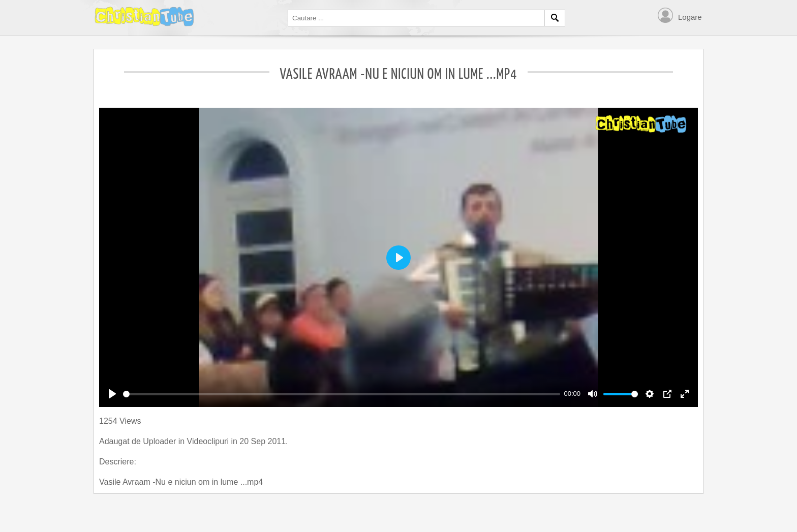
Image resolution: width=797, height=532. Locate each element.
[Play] (112, 394)
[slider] (342, 394)
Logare (690, 17)
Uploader (160, 441)
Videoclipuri (209, 441)
